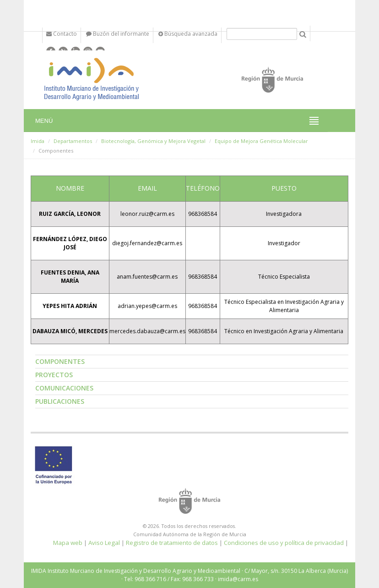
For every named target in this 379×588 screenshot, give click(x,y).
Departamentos (73, 141)
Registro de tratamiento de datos (172, 543)
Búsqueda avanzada (188, 34)
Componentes (60, 361)
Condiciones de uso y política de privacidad (284, 543)
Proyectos (54, 375)
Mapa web (68, 543)
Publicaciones (60, 401)
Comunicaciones (64, 388)
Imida (38, 141)
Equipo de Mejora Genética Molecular (261, 141)
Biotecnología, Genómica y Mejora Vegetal (153, 141)
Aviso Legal (104, 543)
